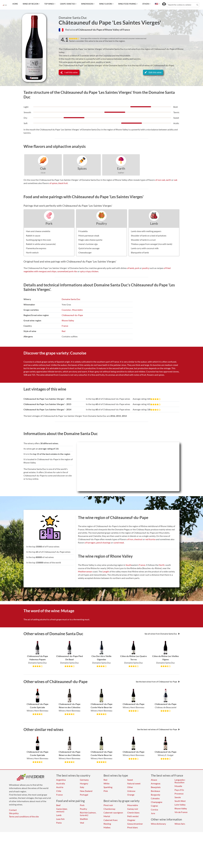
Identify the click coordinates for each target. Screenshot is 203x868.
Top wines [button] (49, 4)
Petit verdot (133, 816)
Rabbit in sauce (33, 236)
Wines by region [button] (31, 4)
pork (137, 268)
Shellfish (84, 819)
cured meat (119, 543)
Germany (84, 780)
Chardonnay (109, 809)
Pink (106, 791)
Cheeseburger (85, 252)
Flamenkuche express (36, 248)
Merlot (107, 816)
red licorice (150, 539)
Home (15, 4)
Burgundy (156, 795)
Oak (43, 168)
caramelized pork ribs (67, 271)
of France (125, 30)
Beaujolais (156, 787)
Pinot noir (108, 805)
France (65, 326)
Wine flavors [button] (106, 4)
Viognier (131, 820)
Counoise (66, 310)
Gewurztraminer (135, 824)
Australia (61, 783)
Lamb (154, 223)
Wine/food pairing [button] (127, 4)
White (106, 783)
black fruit (63, 183)
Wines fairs (180, 824)
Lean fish (60, 819)
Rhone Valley (68, 320)
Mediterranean (85, 571)
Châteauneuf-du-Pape (72, 315)
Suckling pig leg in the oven (39, 240)
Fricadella (83, 231)
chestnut (138, 539)
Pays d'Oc (179, 790)
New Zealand (86, 791)
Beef (58, 805)
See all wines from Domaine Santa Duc (162, 634)
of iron (130, 539)
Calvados (155, 798)
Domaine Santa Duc (73, 18)
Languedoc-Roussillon (180, 781)
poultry (146, 268)
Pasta (59, 823)
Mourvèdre (77, 310)
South (129, 565)
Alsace (154, 780)
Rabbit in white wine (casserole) (41, 244)
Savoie (178, 797)
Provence (179, 794)
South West (180, 801)
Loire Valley (180, 805)
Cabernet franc (111, 820)
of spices (53, 183)
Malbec (107, 827)
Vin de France (181, 812)
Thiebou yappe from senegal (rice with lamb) (152, 244)
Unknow (131, 791)
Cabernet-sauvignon (113, 813)
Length (106, 571)
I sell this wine (69, 72)
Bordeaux (155, 791)
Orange (131, 795)
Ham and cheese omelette (38, 231)
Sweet (130, 780)
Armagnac (156, 783)
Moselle (178, 786)
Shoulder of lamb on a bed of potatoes (149, 236)
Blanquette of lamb (140, 252)
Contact (13, 810)
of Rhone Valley (111, 30)
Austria (60, 787)
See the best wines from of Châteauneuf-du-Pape (158, 682)
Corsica (154, 810)
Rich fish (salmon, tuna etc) (88, 814)
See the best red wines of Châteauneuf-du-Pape (158, 729)
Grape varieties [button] (68, 4)
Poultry (101, 223)
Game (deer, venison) (62, 810)
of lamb (131, 268)
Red (64, 331)
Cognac (154, 806)
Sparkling (108, 787)
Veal (82, 823)
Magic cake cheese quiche (90, 240)
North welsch (32, 252)
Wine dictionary (158, 824)
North (162, 565)
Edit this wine (153, 72)
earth (168, 180)
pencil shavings (103, 543)
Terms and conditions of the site (24, 816)
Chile (59, 791)
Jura (153, 813)
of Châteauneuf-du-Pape (89, 30)
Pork (49, 223)
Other (130, 787)
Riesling (107, 824)
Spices (82, 168)
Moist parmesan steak (89, 236)
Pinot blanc (133, 827)
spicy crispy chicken (89, 271)
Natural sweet (134, 783)
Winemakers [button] (87, 4)
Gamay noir (133, 809)
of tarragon (90, 543)
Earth (121, 168)
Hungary (84, 783)
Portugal (84, 795)
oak (176, 180)
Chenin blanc (133, 813)
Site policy (14, 813)
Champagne (157, 802)
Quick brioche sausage (89, 248)
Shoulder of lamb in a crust (143, 240)
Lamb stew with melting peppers (146, 231)
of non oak (160, 180)
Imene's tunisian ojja (88, 244)
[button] (156, 4)
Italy (82, 787)
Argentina (61, 780)
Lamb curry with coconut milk (145, 248)
